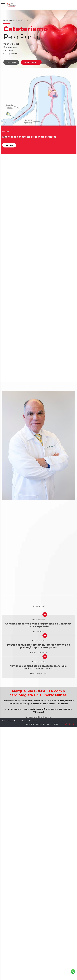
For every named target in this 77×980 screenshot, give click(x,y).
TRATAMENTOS (40, 724)
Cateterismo (36, 674)
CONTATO (55, 724)
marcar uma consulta (17, 701)
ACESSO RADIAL (29, 724)
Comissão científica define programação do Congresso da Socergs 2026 (38, 625)
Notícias (35, 652)
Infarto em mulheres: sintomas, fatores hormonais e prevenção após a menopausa (38, 646)
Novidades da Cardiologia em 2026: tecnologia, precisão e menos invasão (39, 667)
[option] (38, 39)
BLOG (49, 724)
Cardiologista (39, 631)
